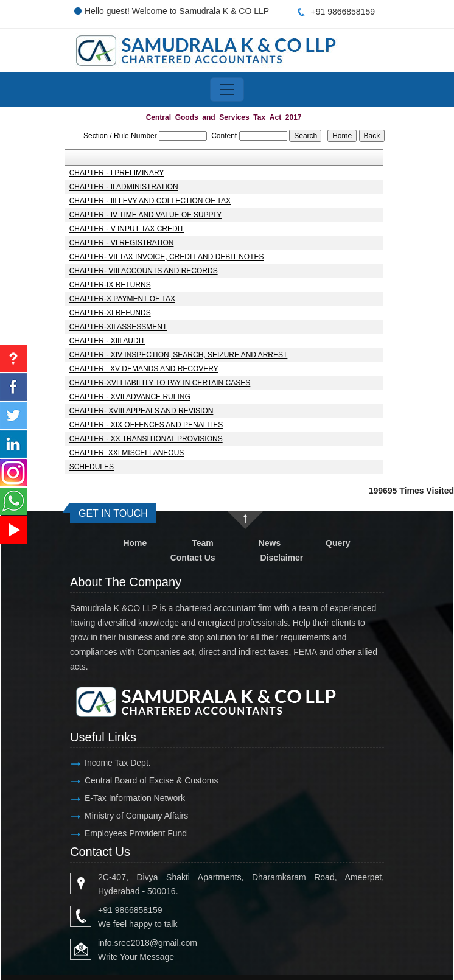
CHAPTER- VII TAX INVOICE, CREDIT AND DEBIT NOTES (167, 257)
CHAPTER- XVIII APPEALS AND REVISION (141, 411)
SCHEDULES (92, 467)
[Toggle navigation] (227, 89)
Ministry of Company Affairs (136, 816)
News (270, 543)
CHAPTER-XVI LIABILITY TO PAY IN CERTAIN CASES (160, 383)
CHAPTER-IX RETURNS (110, 285)
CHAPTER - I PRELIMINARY (117, 173)
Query (338, 543)
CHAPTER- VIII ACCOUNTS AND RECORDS (144, 271)
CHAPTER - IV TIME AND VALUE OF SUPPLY (146, 215)
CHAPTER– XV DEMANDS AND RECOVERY (144, 369)
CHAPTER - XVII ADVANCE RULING (130, 397)
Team (203, 543)
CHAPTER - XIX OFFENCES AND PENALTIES (146, 425)
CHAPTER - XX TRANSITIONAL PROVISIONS (146, 439)
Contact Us (193, 558)
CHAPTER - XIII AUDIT (107, 341)
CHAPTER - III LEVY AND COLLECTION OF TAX (150, 201)
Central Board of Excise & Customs (151, 780)
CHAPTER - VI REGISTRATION (122, 243)
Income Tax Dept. (118, 763)
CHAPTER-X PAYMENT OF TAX (122, 299)
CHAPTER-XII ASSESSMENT (118, 327)
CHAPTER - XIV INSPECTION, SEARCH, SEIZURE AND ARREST (179, 355)
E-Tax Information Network (135, 798)
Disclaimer (281, 558)
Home (135, 543)
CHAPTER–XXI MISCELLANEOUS (127, 453)
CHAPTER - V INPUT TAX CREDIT (127, 229)
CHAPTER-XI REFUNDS (110, 313)
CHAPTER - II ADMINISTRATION (124, 187)
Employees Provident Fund (136, 833)
